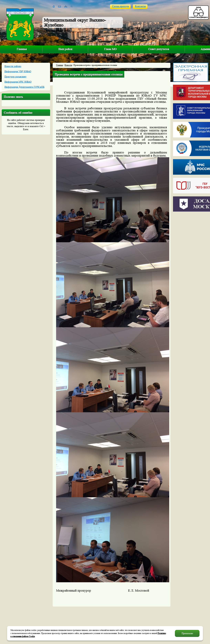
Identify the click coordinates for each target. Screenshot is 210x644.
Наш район (65, 49)
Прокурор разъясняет (15, 77)
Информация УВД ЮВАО (18, 71)
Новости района (13, 66)
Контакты (140, 6)
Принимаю (187, 633)
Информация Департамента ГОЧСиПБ (24, 87)
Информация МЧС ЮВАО (18, 82)
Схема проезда (120, 6)
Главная (22, 49)
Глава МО (110, 49)
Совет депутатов (159, 49)
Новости (68, 65)
